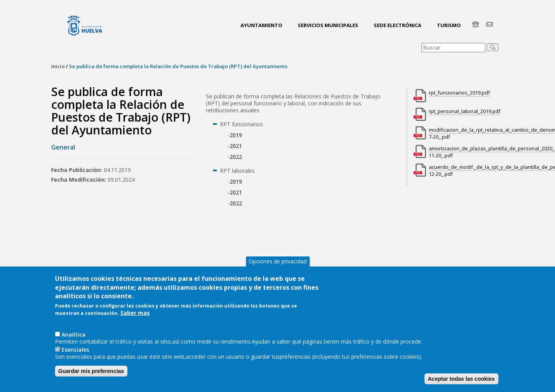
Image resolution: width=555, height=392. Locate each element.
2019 (236, 135)
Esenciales (75, 350)
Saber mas (135, 313)
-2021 (235, 146)
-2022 (235, 157)
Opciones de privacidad (278, 261)
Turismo (449, 25)
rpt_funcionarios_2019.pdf (459, 93)
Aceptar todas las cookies (461, 379)
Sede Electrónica (398, 25)
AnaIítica (74, 334)
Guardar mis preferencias (91, 371)
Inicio (58, 66)
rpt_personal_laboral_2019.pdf (465, 111)
